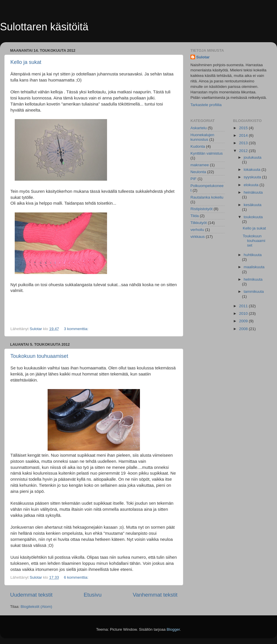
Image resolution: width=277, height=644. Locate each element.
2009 (244, 321)
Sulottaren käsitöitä (44, 27)
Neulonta (198, 172)
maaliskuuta (254, 267)
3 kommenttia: (77, 329)
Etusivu (93, 595)
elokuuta (252, 185)
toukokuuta (253, 217)
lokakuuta (253, 170)
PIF (193, 179)
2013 (244, 143)
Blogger (173, 629)
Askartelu (199, 128)
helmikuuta (253, 279)
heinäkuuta (253, 192)
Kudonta (198, 146)
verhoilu (197, 230)
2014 (244, 135)
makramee (200, 165)
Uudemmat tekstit (31, 595)
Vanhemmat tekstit (155, 595)
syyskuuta (253, 177)
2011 (244, 306)
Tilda (195, 216)
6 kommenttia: (77, 577)
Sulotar (203, 57)
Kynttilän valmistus (207, 153)
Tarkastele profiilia (206, 105)
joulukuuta (253, 157)
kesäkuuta (253, 205)
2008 (244, 329)
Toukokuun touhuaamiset (39, 356)
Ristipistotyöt (202, 209)
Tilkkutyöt (199, 223)
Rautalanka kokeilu (207, 197)
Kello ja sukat (26, 62)
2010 (244, 313)
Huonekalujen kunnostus (202, 137)
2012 (244, 151)
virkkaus (198, 237)
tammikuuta (254, 292)
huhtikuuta (253, 255)
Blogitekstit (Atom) (36, 607)
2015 (244, 128)
